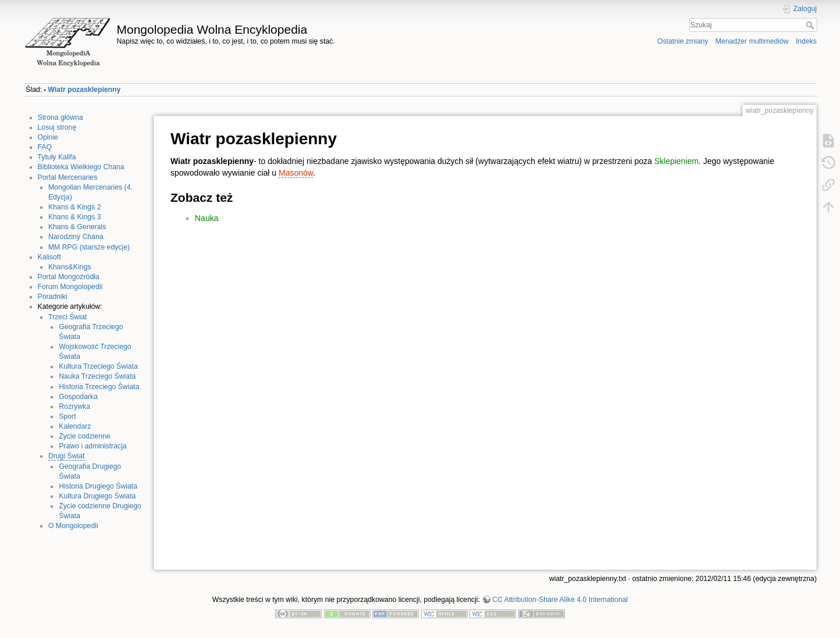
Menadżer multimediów (752, 41)
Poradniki (53, 297)
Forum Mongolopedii (70, 287)
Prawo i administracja (92, 446)
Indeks (806, 41)
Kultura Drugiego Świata (97, 496)
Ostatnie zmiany (683, 41)
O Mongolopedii (73, 526)
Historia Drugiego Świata (98, 486)
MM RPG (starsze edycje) (89, 247)
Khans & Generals (77, 227)
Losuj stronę (57, 127)
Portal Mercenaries (68, 177)
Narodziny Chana (76, 237)
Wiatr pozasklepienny (84, 90)
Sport (67, 416)
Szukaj (811, 25)
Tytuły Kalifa (57, 157)
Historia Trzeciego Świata (99, 387)
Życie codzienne (85, 436)
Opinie (48, 137)
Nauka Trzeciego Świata (97, 376)
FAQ (45, 147)
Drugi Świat (67, 456)
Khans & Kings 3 (75, 217)
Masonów (296, 173)
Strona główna (60, 117)
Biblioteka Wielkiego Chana (81, 167)
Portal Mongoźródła (69, 277)
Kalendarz (75, 426)
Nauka (207, 218)
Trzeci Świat (67, 317)
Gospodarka (78, 397)
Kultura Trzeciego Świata (98, 366)
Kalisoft (49, 257)
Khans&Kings (70, 267)
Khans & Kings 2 (75, 207)
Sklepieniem (677, 161)
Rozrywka (74, 407)
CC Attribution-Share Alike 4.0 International (560, 600)
